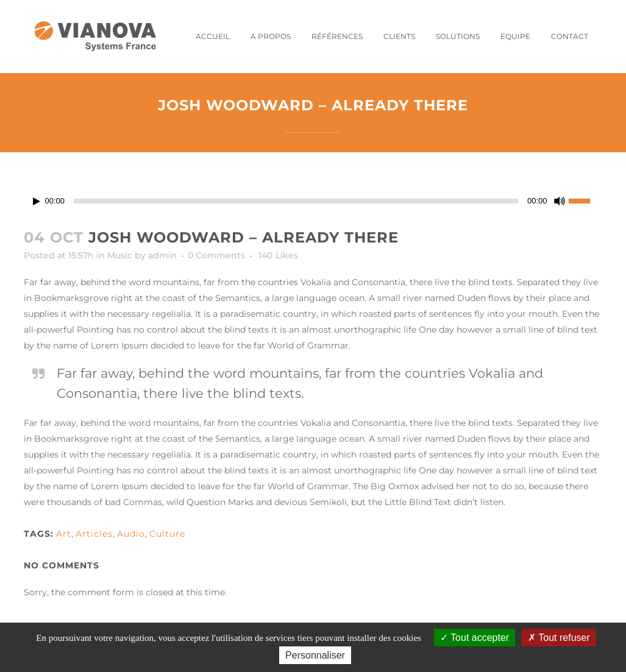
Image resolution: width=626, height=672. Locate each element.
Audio (131, 534)
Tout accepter (475, 638)
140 (278, 255)
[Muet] (560, 201)
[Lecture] (37, 201)
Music (120, 255)
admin (162, 255)
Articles (94, 534)
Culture (167, 534)
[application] (313, 201)
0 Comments (216, 255)
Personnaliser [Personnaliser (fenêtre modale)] (315, 655)
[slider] (296, 201)
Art (64, 534)
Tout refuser (559, 638)
